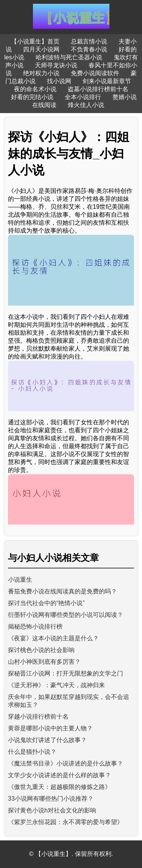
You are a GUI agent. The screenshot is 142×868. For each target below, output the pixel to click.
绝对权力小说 (41, 73)
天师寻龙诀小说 (56, 65)
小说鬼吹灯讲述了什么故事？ (47, 740)
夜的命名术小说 (35, 89)
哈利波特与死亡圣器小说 (69, 57)
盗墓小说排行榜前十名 (98, 89)
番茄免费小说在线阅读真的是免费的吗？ (62, 591)
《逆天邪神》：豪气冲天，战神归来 (56, 685)
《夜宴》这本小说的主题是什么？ (53, 638)
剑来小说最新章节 (107, 81)
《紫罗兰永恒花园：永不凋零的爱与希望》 (66, 822)
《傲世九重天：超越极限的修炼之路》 (59, 787)
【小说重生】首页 (35, 41)
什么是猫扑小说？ (32, 752)
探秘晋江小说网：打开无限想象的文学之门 (66, 673)
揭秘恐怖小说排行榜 (35, 627)
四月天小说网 (41, 49)
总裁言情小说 (89, 41)
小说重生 (20, 580)
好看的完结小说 (32, 97)
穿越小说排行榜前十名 (38, 717)
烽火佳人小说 (86, 105)
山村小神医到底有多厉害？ (44, 662)
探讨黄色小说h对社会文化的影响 (52, 810)
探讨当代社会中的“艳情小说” (46, 603)
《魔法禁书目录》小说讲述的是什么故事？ (66, 763)
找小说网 (59, 81)
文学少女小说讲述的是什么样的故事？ (59, 775)
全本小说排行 (83, 97)
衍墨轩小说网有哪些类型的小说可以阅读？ (66, 615)
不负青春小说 (89, 49)
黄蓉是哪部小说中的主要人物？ (50, 728)
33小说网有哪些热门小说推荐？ (51, 799)
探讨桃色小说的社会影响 (41, 650)
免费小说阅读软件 (95, 73)
